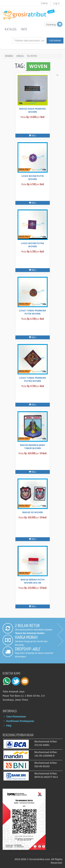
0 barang (51, 25)
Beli (32, 135)
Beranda (9, 56)
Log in (57, 3)
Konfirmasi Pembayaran (20, 721)
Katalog (11, 29)
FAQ (9, 726)
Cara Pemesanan (16, 717)
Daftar (44, 3)
